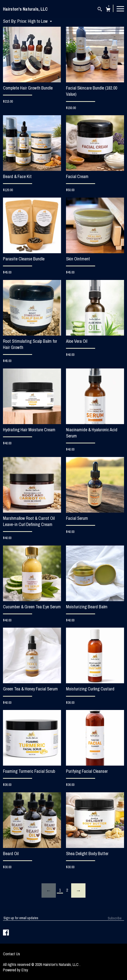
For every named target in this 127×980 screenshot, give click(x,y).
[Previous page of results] (49, 890)
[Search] (100, 10)
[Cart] (108, 10)
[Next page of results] (78, 890)
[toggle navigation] (120, 8)
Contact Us (11, 954)
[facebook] (6, 933)
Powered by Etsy (16, 970)
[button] (35, 21)
